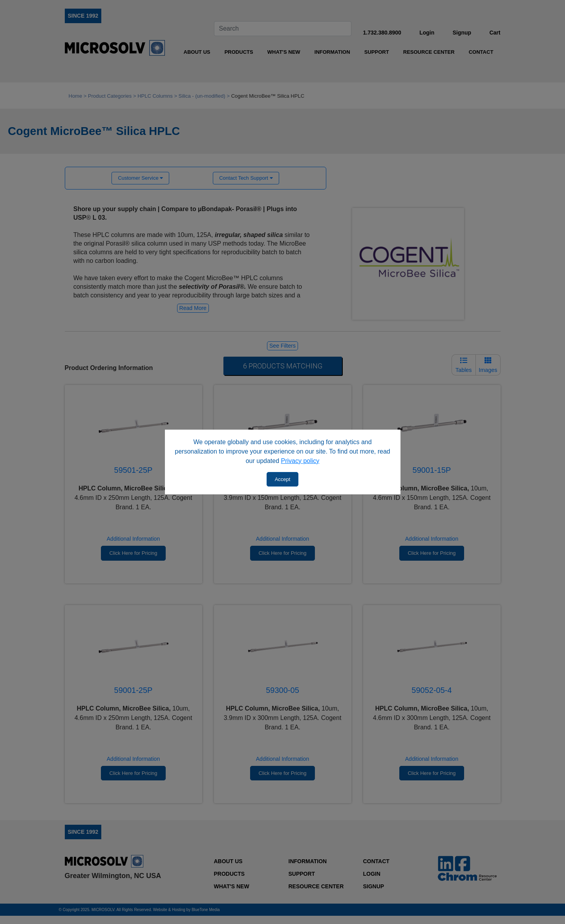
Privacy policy (300, 461)
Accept (283, 479)
